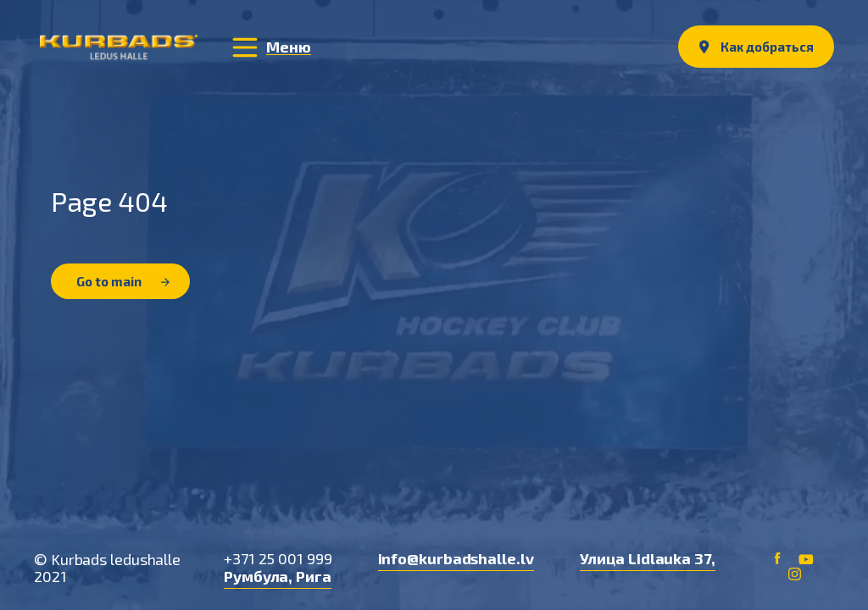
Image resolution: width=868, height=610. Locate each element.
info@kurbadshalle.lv (456, 558)
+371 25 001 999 (278, 558)
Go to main (123, 281)
